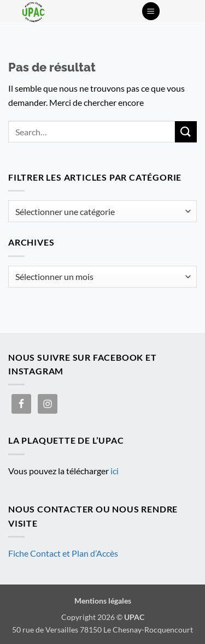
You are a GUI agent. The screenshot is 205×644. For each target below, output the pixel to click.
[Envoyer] (186, 132)
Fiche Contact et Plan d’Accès (63, 553)
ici (115, 471)
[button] (151, 11)
